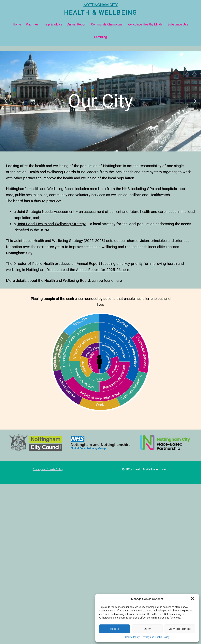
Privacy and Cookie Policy (156, 637)
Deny (147, 629)
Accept (115, 629)
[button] (193, 599)
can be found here (107, 281)
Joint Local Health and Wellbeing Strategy (51, 224)
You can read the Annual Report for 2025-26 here (88, 270)
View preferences (180, 629)
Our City (100, 101)
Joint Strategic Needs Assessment (46, 212)
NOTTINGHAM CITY (100, 5)
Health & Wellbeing (100, 13)
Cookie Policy (132, 637)
